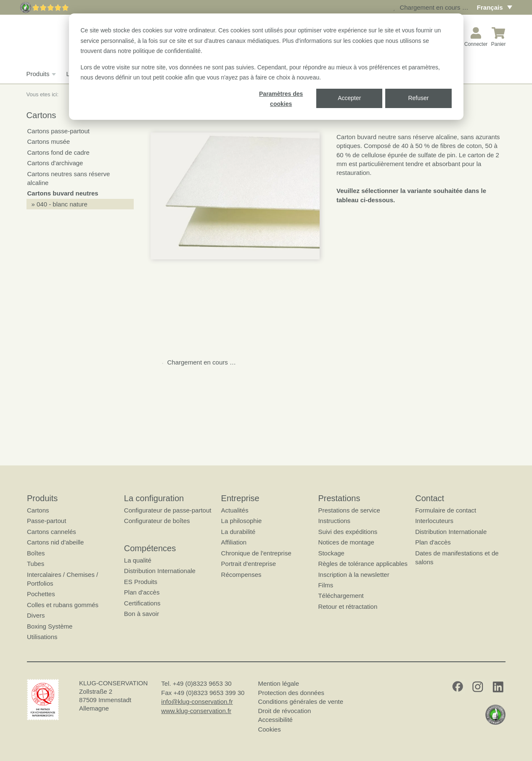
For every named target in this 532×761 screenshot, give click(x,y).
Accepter (349, 98)
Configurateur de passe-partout (167, 510)
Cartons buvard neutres (63, 193)
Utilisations (42, 637)
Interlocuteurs (434, 521)
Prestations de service (349, 510)
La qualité (137, 560)
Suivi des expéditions (348, 531)
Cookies (269, 729)
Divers (36, 615)
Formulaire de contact (446, 510)
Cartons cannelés (52, 531)
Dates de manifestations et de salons (457, 557)
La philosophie (241, 521)
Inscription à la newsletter (353, 574)
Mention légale (278, 683)
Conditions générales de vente (300, 702)
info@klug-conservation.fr (197, 702)
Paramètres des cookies (281, 99)
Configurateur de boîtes (157, 521)
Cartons (38, 510)
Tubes (36, 564)
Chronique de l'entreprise (256, 553)
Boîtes (36, 553)
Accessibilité (275, 720)
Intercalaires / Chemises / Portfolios (62, 579)
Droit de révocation (284, 710)
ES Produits (140, 581)
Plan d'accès (142, 592)
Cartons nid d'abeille (55, 542)
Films (326, 585)
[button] (235, 196)
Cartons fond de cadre (58, 152)
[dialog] (266, 67)
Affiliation (234, 542)
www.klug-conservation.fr (196, 710)
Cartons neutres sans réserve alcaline (69, 178)
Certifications (142, 603)
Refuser (418, 98)
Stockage (331, 553)
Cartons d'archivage (55, 163)
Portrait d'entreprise (248, 564)
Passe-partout (46, 521)
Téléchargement (341, 596)
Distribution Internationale (159, 571)
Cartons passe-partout (58, 131)
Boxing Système (50, 626)
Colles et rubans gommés (63, 604)
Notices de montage (346, 542)
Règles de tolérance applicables (363, 564)
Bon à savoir (141, 614)
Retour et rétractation (348, 606)
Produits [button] (40, 74)
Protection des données (291, 692)
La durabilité (238, 531)
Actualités (234, 510)
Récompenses (241, 574)
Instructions (334, 521)
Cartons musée (49, 141)
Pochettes (41, 594)
